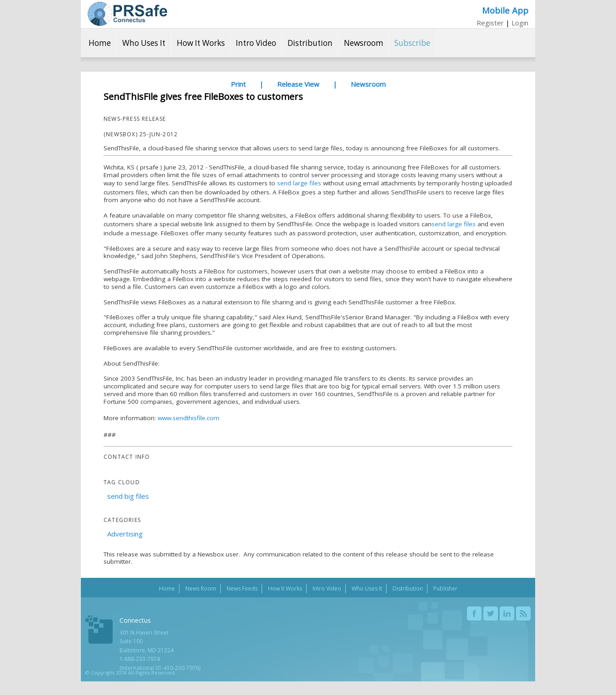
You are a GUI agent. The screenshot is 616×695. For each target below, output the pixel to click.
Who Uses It (144, 43)
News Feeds (242, 588)
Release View (298, 84)
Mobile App (505, 10)
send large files (298, 183)
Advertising (125, 534)
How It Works (201, 43)
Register (490, 23)
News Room (201, 588)
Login (520, 23)
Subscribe (412, 43)
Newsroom (364, 43)
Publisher (445, 588)
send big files (128, 496)
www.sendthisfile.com (189, 418)
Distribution (310, 43)
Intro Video (256, 43)
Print (238, 84)
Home (100, 43)
